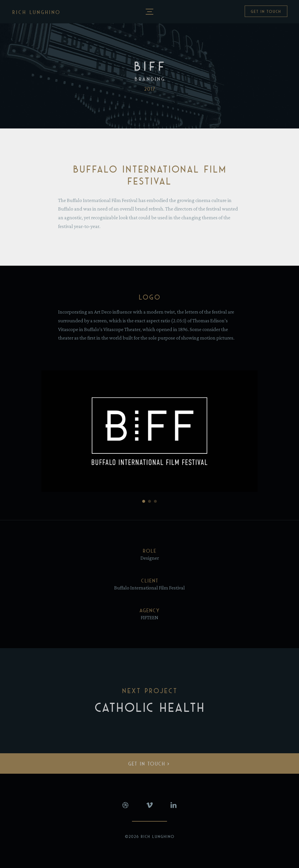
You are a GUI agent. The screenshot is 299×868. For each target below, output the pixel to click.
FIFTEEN (149, 617)
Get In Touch (266, 12)
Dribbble (125, 806)
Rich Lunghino (36, 12)
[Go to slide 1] (144, 501)
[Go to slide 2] (149, 501)
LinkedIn (174, 806)
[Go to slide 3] (155, 501)
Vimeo (149, 806)
